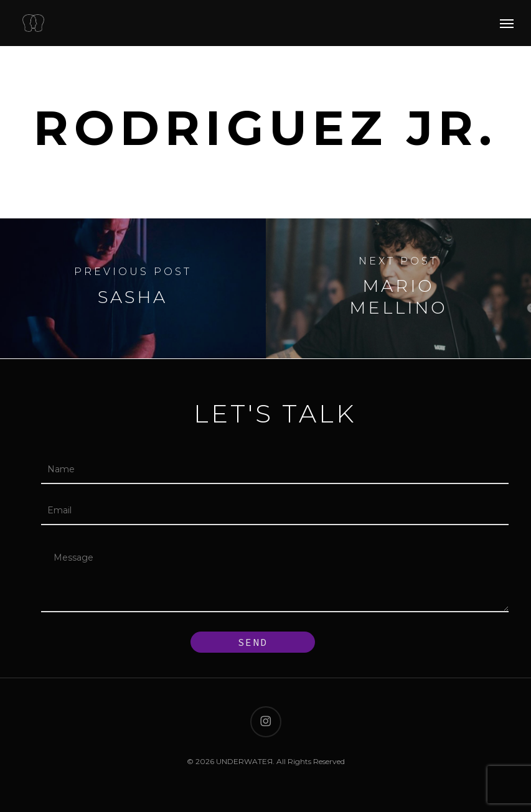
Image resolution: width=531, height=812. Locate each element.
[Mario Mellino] (399, 288)
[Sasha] (133, 288)
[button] (507, 23)
